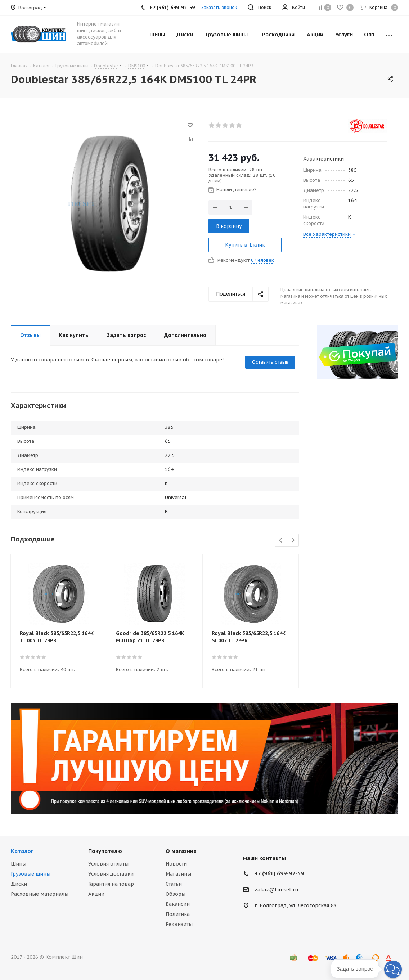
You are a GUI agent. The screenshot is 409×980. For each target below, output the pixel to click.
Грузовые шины (31, 874)
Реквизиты (179, 924)
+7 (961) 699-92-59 (279, 873)
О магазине (181, 851)
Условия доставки (111, 874)
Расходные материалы (40, 894)
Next (293, 541)
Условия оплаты (108, 864)
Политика (178, 914)
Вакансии (178, 904)
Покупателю (105, 851)
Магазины (178, 874)
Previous (281, 541)
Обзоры (176, 894)
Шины (19, 864)
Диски (19, 884)
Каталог (22, 851)
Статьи (174, 884)
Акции (96, 894)
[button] (393, 969)
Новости (176, 864)
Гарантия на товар (111, 884)
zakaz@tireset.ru (277, 890)
